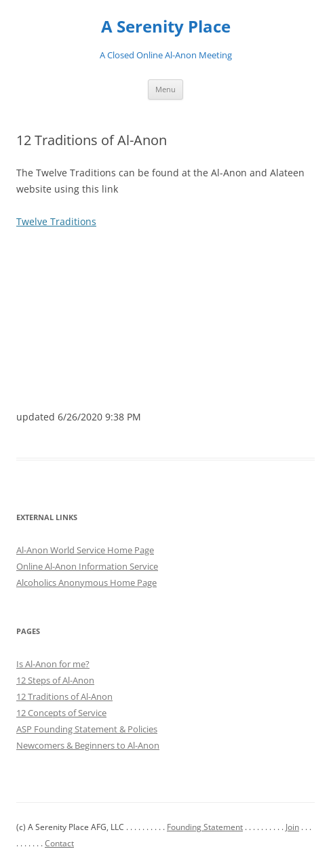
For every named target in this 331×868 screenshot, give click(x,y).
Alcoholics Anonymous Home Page (86, 583)
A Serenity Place (166, 27)
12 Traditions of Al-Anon (64, 696)
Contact (59, 843)
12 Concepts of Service (61, 713)
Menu (165, 89)
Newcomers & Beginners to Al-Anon (88, 745)
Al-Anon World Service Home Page (85, 550)
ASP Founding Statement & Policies (87, 729)
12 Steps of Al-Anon (55, 680)
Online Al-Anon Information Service (87, 566)
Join (292, 827)
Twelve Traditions (56, 221)
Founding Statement (205, 827)
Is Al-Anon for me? (53, 664)
